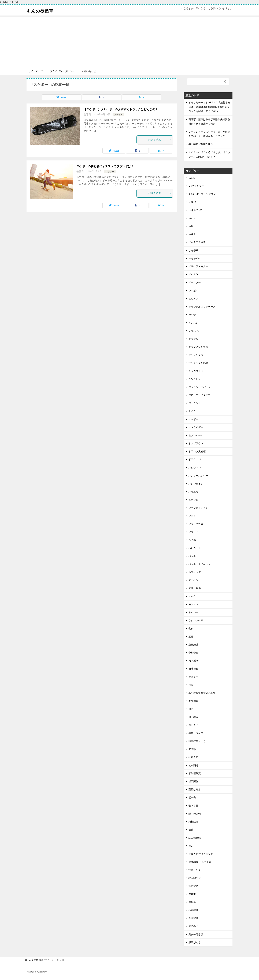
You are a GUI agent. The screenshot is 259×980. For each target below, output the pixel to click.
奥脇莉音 (193, 701)
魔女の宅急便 (196, 934)
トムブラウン (196, 443)
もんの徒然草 (42, 10)
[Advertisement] (129, 42)
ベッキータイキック (199, 564)
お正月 (192, 218)
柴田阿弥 (193, 781)
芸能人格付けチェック (201, 854)
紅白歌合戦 (195, 838)
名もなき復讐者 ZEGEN (202, 693)
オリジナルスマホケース (202, 307)
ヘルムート (195, 548)
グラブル (193, 339)
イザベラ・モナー (198, 266)
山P (190, 709)
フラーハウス (196, 524)
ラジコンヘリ (196, 620)
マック (192, 596)
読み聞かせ (195, 878)
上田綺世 (193, 645)
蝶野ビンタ (195, 870)
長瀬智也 (193, 918)
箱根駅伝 (193, 822)
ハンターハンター (198, 476)
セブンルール (196, 435)
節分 (191, 830)
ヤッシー (193, 612)
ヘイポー (193, 540)
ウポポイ (193, 291)
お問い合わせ (89, 71)
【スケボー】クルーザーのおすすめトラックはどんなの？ (121, 109)
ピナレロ (193, 500)
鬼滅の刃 (193, 926)
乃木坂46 (194, 661)
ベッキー (193, 556)
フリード (193, 532)
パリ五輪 (193, 492)
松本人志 (193, 757)
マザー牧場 (195, 588)
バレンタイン (196, 484)
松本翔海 (193, 765)
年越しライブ (196, 733)
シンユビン (195, 379)
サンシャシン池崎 (198, 363)
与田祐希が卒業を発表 (201, 144)
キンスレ (193, 323)
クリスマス (195, 331)
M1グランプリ (196, 186)
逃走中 (192, 894)
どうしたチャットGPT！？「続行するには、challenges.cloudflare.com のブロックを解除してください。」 (209, 107)
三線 (191, 637)
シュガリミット (197, 371)
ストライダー (196, 427)
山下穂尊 (193, 717)
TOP (39, 960)
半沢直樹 (193, 677)
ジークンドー (196, 403)
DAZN (192, 178)
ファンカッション (198, 508)
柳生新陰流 (195, 773)
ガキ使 (192, 315)
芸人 (191, 846)
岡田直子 (193, 725)
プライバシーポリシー (62, 71)
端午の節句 (195, 814)
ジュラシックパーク (199, 387)
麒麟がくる (195, 942)
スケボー (118, 115)
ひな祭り (193, 250)
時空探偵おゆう (197, 741)
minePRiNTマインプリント (203, 194)
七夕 (191, 628)
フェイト (193, 516)
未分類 (192, 749)
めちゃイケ (195, 258)
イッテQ (193, 274)
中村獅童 (193, 653)
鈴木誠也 (193, 910)
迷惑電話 (193, 886)
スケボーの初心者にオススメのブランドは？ (105, 166)
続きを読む (160, 140)
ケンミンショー (197, 355)
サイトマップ (36, 71)
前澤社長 (193, 669)
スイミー (193, 411)
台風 (191, 685)
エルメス (193, 299)
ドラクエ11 (195, 459)
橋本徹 (192, 797)
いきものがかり (197, 210)
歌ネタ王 (193, 806)
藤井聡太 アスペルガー (201, 862)
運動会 (192, 902)
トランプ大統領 (197, 451)
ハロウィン (195, 468)
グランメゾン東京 (198, 347)
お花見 (192, 234)
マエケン (193, 580)
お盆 (191, 226)
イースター (195, 282)
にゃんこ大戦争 (197, 242)
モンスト (193, 604)
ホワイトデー (196, 572)
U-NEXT (193, 202)
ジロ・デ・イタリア (199, 395)
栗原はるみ (195, 789)
